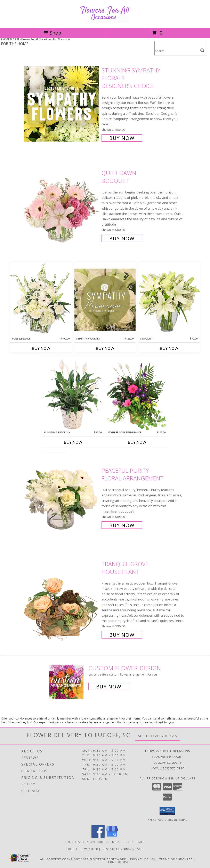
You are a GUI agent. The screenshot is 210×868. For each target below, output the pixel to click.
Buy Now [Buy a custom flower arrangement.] (109, 686)
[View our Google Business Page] (112, 837)
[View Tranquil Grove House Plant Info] (62, 599)
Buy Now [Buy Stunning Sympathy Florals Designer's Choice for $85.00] (122, 138)
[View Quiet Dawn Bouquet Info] (62, 205)
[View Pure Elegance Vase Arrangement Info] (41, 299)
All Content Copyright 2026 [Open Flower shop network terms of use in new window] (64, 859)
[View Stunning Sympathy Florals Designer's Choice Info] (62, 104)
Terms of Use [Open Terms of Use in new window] (118, 862)
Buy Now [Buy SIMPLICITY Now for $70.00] (169, 348)
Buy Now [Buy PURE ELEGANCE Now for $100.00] (41, 348)
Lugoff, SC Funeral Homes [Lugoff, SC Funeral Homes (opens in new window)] (86, 842)
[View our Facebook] (98, 837)
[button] (167, 811)
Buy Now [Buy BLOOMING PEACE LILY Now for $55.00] (73, 442)
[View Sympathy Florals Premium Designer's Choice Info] (105, 300)
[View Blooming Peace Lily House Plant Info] (73, 393)
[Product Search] (177, 51)
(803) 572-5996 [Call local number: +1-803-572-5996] (173, 768)
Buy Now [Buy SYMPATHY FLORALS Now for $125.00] (105, 348)
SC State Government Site (122, 849)
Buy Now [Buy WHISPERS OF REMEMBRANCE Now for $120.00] (137, 442)
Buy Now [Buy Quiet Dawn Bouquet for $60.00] (122, 238)
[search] (202, 51)
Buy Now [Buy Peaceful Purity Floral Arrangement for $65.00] (122, 525)
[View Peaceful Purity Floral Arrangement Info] (62, 498)
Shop (52, 33)
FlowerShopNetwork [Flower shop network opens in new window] (108, 859)
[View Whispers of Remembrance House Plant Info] (137, 393)
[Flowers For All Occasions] (105, 22)
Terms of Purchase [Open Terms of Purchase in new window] (176, 859)
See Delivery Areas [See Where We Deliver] (158, 736)
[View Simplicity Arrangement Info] (169, 299)
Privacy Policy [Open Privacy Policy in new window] (143, 859)
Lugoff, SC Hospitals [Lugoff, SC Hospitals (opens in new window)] (128, 842)
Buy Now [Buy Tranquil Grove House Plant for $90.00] (122, 635)
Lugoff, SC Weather (82, 849)
